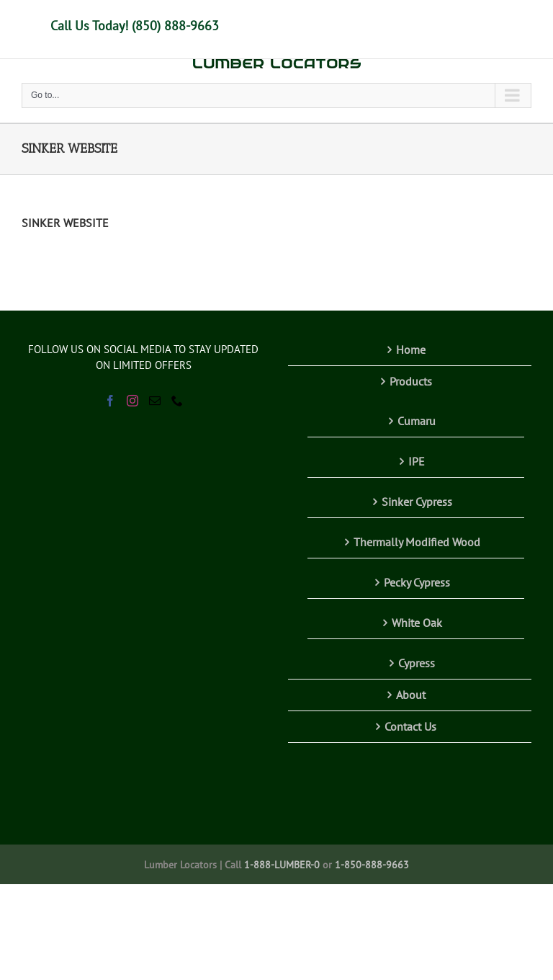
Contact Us (410, 726)
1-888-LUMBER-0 (282, 865)
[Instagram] (132, 401)
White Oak (417, 623)
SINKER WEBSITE (65, 223)
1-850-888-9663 (372, 865)
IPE (417, 461)
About (411, 695)
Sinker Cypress (417, 502)
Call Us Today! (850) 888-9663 (135, 26)
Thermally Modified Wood (417, 542)
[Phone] (177, 401)
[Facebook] (110, 401)
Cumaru (417, 421)
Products (411, 381)
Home (411, 349)
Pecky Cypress (417, 582)
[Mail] (155, 401)
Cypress (417, 663)
